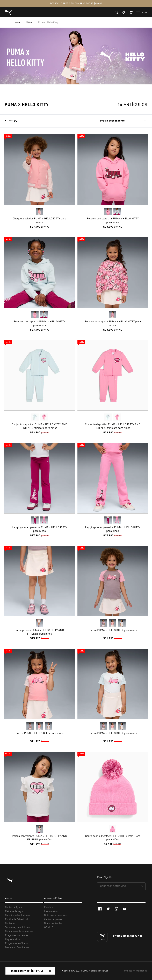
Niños (29, 22)
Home (17, 22)
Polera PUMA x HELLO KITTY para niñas (113, 630)
